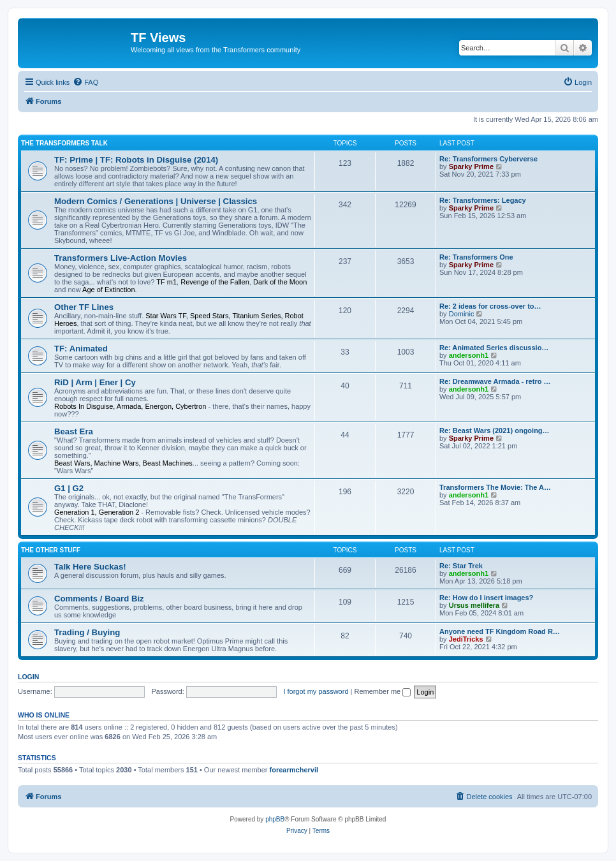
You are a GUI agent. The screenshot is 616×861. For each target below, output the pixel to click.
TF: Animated (81, 349)
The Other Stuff (51, 550)
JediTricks (466, 639)
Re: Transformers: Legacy (483, 200)
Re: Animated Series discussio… (494, 348)
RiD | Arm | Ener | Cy (95, 382)
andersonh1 (469, 355)
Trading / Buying (87, 632)
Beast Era (74, 431)
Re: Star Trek (461, 566)
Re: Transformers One (476, 257)
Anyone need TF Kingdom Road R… (500, 631)
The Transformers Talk (64, 143)
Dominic (462, 314)
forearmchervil (294, 770)
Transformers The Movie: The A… (495, 487)
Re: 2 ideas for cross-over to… (490, 306)
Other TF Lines (84, 307)
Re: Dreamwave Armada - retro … (495, 381)
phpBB (275, 819)
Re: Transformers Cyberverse (488, 159)
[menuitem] (85, 82)
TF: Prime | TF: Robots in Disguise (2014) (136, 160)
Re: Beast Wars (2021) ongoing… (495, 430)
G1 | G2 (69, 488)
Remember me (382, 691)
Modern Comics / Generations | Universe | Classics (156, 201)
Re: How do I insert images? (486, 598)
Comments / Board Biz (99, 599)
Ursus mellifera (474, 605)
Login (28, 677)
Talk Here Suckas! (90, 567)
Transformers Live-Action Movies (121, 258)
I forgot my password (316, 691)
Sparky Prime (471, 166)
